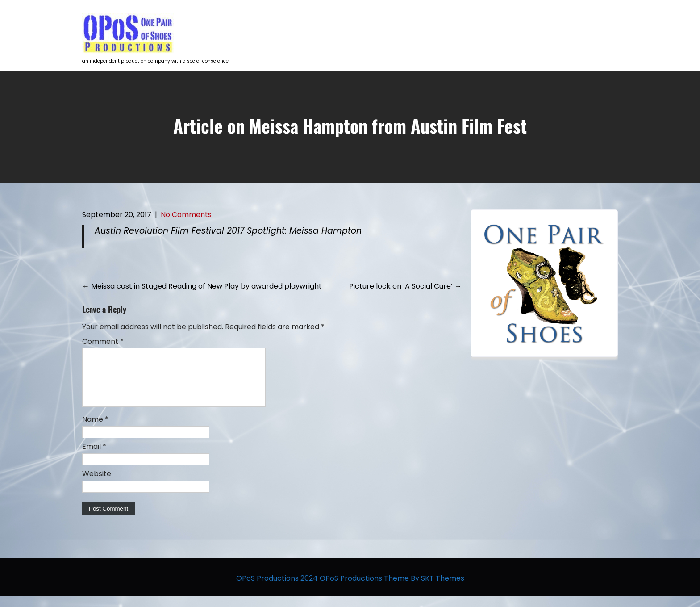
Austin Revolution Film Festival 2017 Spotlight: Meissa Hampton (228, 231)
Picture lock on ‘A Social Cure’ (405, 286)
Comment (103, 341)
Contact (606, 25)
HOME (326, 25)
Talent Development (431, 25)
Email (94, 457)
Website (97, 484)
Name (95, 430)
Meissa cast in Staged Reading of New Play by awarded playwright (202, 286)
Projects (367, 25)
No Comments (186, 215)
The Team (560, 25)
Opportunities (503, 25)
